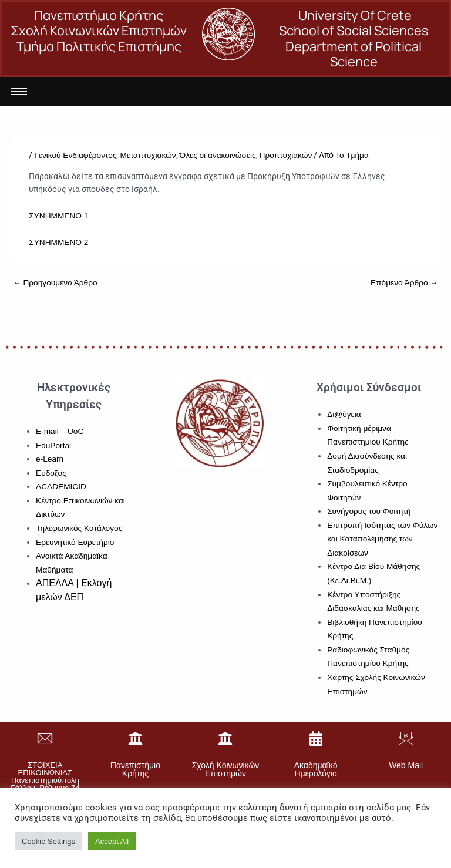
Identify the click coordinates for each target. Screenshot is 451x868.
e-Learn (50, 459)
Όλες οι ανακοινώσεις (218, 155)
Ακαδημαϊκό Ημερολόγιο (316, 769)
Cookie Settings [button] (48, 841)
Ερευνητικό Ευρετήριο (75, 542)
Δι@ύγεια (344, 414)
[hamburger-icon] (19, 91)
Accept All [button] (112, 841)
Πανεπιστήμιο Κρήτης (135, 769)
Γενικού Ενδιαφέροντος (75, 155)
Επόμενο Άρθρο (404, 283)
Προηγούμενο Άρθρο (55, 283)
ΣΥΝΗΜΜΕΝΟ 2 (58, 242)
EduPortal (53, 445)
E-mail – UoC (60, 431)
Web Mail (406, 765)
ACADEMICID (61, 487)
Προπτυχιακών (286, 155)
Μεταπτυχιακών (148, 155)
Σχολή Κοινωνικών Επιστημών (226, 769)
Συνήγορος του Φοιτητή (369, 511)
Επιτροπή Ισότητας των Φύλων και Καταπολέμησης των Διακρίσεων (382, 539)
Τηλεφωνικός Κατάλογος (79, 528)
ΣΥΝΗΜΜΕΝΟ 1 (58, 216)
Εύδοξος (51, 473)
